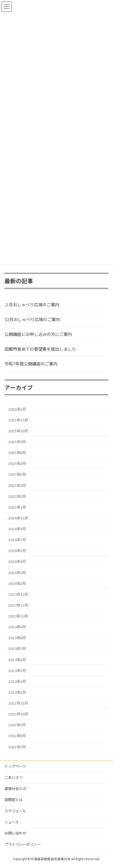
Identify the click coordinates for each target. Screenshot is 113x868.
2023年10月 (18, 616)
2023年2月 (17, 692)
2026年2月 (17, 409)
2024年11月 (18, 518)
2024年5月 (17, 551)
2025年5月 (17, 474)
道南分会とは (15, 789)
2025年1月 (17, 507)
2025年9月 (17, 442)
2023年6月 (17, 660)
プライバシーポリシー (23, 844)
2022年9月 (17, 725)
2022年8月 (17, 736)
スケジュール (15, 811)
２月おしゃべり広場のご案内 (32, 304)
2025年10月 (18, 431)
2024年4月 (17, 562)
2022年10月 (18, 714)
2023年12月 (18, 594)
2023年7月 (17, 649)
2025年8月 (17, 453)
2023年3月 (17, 681)
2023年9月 (17, 627)
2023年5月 (17, 670)
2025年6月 (17, 464)
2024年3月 (17, 572)
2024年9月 (17, 529)
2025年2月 (17, 496)
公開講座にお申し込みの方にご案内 (38, 334)
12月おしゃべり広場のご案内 (32, 319)
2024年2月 (17, 583)
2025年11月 (18, 420)
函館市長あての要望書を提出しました (40, 349)
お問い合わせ (15, 833)
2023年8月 (17, 638)
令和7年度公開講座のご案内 (31, 363)
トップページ (15, 766)
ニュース (12, 822)
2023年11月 (18, 605)
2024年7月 (17, 540)
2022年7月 (17, 747)
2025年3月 (17, 485)
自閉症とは (14, 800)
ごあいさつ (14, 777)
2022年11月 (18, 703)
